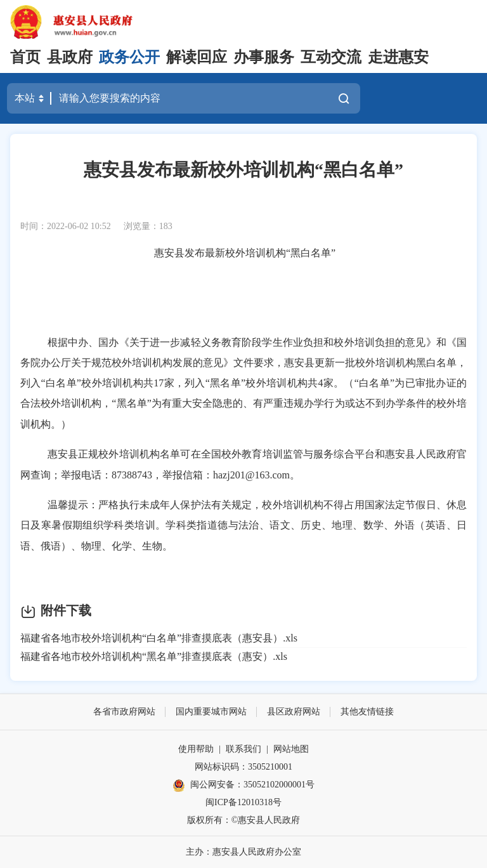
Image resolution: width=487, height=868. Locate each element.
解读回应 (197, 57)
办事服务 (264, 57)
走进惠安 (398, 57)
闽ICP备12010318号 (243, 802)
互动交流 (331, 57)
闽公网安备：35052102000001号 (243, 786)
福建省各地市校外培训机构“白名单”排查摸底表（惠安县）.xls (159, 638)
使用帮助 (196, 749)
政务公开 (129, 57)
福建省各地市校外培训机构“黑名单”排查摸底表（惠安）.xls (154, 656)
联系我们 (243, 749)
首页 (25, 57)
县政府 (70, 57)
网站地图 (291, 749)
